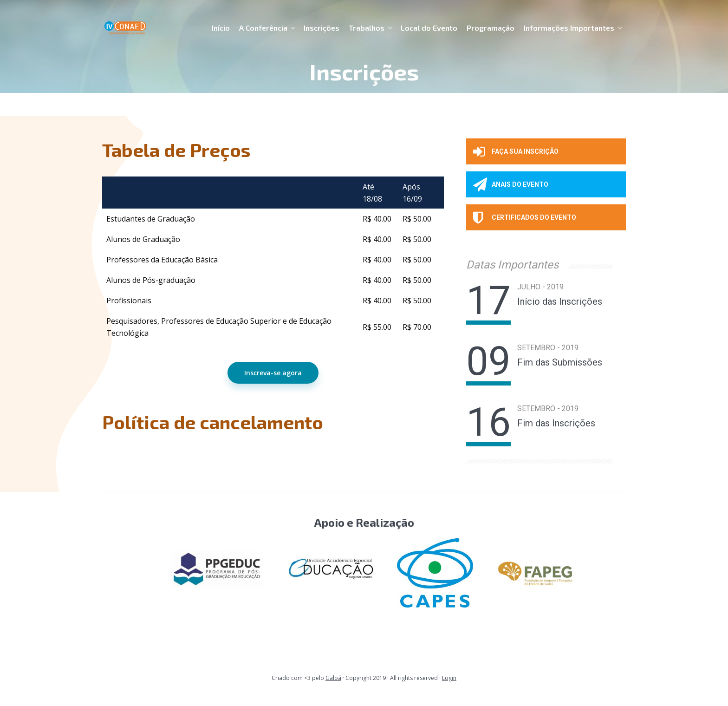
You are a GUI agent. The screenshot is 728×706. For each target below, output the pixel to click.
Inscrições (322, 28)
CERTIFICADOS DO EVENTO (525, 217)
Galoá (333, 678)
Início (221, 28)
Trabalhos (367, 28)
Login (449, 678)
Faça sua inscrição (516, 151)
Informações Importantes (569, 28)
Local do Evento (429, 28)
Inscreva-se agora (273, 373)
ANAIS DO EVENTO (511, 184)
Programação (491, 28)
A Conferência (263, 28)
